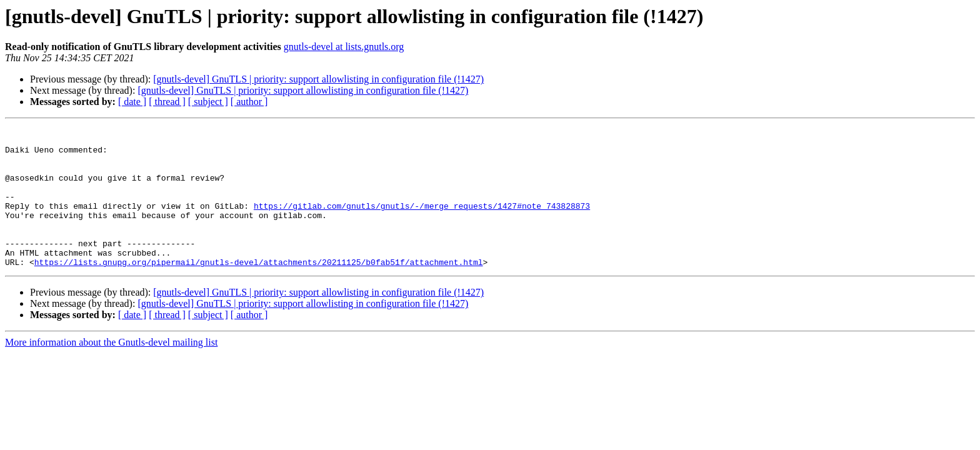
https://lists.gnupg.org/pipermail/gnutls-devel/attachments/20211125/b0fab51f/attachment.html (259, 290)
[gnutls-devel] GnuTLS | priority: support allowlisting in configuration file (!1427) (318, 79)
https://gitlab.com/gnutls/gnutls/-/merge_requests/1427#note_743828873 (422, 222)
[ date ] (132, 102)
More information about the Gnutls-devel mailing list (111, 370)
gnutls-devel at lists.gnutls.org (344, 47)
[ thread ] (167, 102)
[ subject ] (208, 102)
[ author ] (249, 102)
